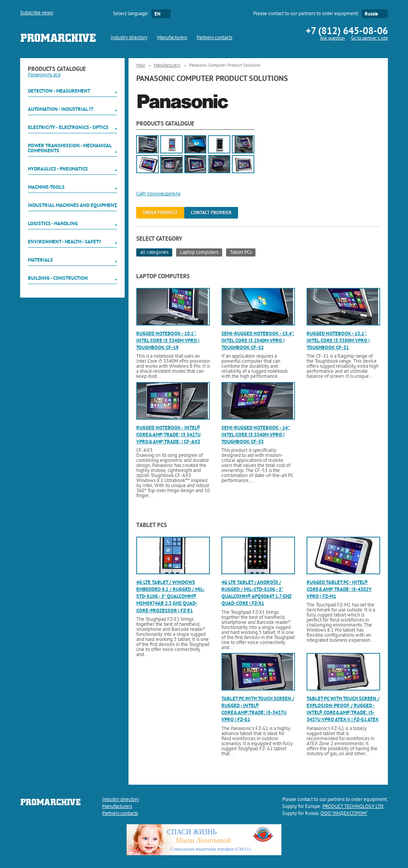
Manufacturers (172, 38)
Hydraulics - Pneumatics (58, 169)
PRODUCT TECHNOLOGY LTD (353, 807)
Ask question (333, 39)
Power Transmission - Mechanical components (70, 148)
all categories (154, 253)
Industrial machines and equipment (72, 205)
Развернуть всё (44, 75)
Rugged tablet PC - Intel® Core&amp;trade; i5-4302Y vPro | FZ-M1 (339, 589)
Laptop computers (199, 253)
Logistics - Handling (53, 223)
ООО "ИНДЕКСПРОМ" (344, 814)
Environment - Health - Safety (65, 242)
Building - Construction (58, 278)
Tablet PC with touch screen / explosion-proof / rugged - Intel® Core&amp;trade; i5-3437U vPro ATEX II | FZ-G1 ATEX (343, 709)
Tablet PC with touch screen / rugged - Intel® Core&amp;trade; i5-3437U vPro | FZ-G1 (258, 709)
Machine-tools (46, 187)
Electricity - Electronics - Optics (68, 127)
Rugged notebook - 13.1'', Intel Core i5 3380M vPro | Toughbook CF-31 (338, 340)
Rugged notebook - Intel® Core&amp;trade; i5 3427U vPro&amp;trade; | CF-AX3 (168, 435)
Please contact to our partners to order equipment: (306, 14)
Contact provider (211, 213)
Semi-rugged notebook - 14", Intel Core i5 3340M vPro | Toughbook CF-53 (256, 435)
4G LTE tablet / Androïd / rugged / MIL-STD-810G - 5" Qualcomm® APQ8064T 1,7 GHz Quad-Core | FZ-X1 (256, 593)
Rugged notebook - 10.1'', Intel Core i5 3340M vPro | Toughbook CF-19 (168, 340)
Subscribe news (37, 13)
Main (141, 65)
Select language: (131, 14)
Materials (40, 260)
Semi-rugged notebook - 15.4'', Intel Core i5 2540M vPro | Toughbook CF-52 (258, 340)
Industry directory (129, 38)
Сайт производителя (158, 194)
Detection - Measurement (59, 91)
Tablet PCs (241, 253)
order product (160, 213)
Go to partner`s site (369, 39)
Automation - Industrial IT (61, 109)
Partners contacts (214, 38)
